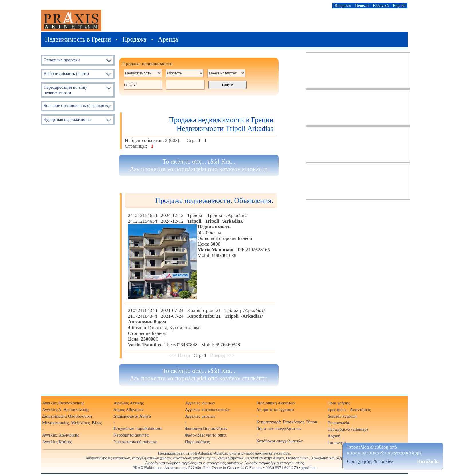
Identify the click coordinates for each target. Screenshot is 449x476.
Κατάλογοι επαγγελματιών (280, 441)
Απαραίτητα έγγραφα (275, 409)
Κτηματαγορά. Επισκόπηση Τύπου (287, 422)
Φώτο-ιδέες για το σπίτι (205, 435)
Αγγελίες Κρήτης (57, 442)
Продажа (135, 39)
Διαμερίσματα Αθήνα (132, 416)
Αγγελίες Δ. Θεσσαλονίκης (66, 409)
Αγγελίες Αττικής (129, 403)
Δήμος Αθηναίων (128, 409)
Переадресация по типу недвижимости (65, 90)
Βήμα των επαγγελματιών (279, 428)
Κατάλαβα (428, 461)
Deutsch (362, 5)
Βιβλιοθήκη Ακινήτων (276, 403)
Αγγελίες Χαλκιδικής (61, 435)
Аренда (168, 39)
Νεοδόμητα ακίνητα (131, 435)
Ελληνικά (381, 5)
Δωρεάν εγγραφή (343, 416)
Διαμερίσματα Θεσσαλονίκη (67, 416)
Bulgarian (343, 5)
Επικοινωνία (338, 423)
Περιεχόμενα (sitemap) (348, 429)
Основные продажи (62, 60)
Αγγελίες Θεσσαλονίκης (63, 403)
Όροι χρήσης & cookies (370, 461)
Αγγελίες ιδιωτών (200, 403)
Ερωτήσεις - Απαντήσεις (349, 409)
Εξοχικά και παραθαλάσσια (137, 428)
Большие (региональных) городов (75, 105)
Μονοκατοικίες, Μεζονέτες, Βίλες (72, 423)
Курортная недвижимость (67, 119)
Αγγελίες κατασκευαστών (207, 409)
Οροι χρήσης (339, 403)
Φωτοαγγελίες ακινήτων (206, 428)
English (399, 5)
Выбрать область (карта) (66, 73)
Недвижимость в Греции (78, 39)
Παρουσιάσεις (197, 442)
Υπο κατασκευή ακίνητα (135, 442)
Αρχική (334, 436)
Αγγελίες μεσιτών (200, 416)
